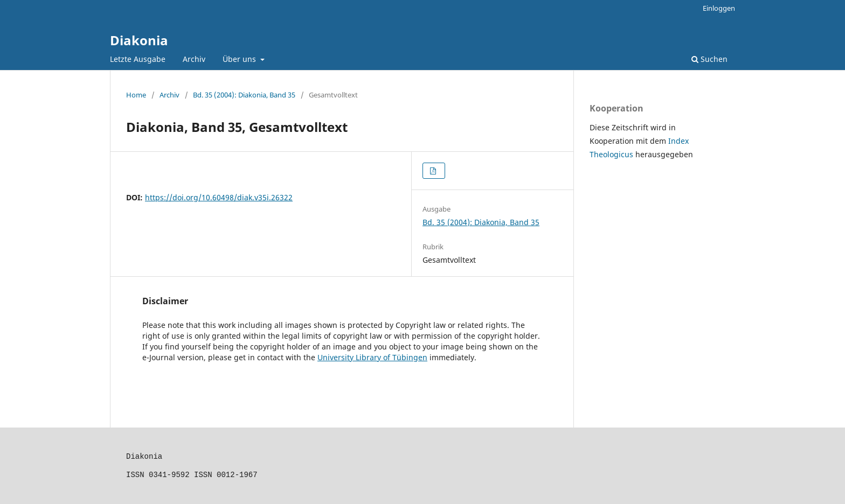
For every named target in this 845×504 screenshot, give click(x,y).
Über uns (240, 59)
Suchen (709, 59)
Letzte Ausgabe (138, 59)
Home (136, 95)
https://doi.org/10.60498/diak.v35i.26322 (219, 197)
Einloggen (719, 8)
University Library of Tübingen (372, 357)
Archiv (194, 59)
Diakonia (139, 40)
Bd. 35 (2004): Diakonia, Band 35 (244, 95)
